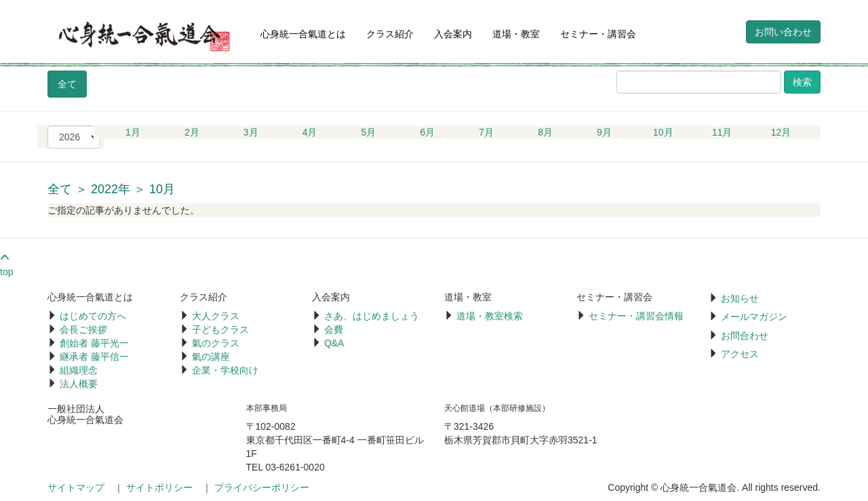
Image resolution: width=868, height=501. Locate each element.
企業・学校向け (225, 370)
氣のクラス (216, 343)
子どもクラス (220, 329)
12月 (781, 132)
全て (67, 84)
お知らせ (740, 298)
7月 (486, 132)
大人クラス (216, 316)
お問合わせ (745, 336)
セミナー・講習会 (598, 34)
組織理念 (79, 370)
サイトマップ (76, 487)
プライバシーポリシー (262, 487)
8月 (545, 132)
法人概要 (79, 384)
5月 (369, 132)
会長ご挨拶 (83, 329)
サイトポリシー (159, 487)
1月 (133, 132)
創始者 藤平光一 (94, 343)
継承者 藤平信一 (94, 357)
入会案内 (453, 34)
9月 (604, 132)
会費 (334, 329)
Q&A (334, 343)
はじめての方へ (93, 316)
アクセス (740, 354)
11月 (722, 132)
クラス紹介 (390, 34)
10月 (663, 132)
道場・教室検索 (490, 316)
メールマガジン (754, 317)
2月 (192, 132)
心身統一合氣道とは (303, 34)
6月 (427, 132)
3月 (251, 132)
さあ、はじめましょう (372, 316)
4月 (310, 132)
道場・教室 (516, 34)
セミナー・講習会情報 (636, 316)
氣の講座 (211, 357)
